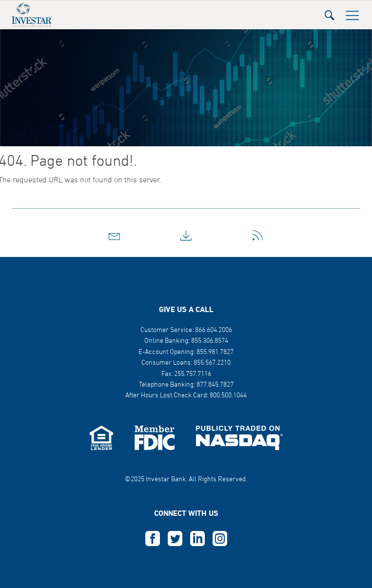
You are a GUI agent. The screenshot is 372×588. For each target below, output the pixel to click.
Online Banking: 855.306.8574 (186, 341)
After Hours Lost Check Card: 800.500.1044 (186, 396)
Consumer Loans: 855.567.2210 (186, 363)
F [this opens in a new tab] (153, 539)
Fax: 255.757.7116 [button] (186, 374)
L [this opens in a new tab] (197, 539)
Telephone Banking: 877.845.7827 (186, 385)
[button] (330, 12)
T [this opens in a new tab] (175, 539)
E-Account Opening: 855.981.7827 (186, 352)
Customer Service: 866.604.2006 (186, 330)
